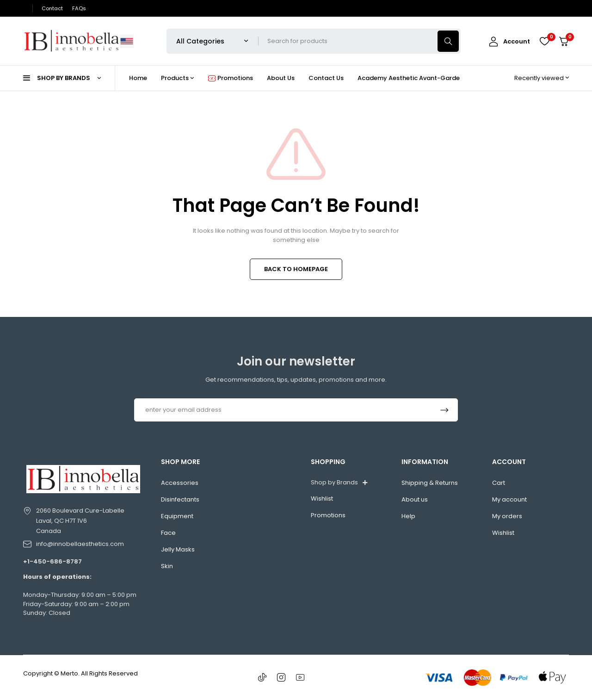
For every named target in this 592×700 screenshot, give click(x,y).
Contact (52, 8)
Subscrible (444, 410)
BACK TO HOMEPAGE (296, 269)
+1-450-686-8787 (52, 561)
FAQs (79, 8)
